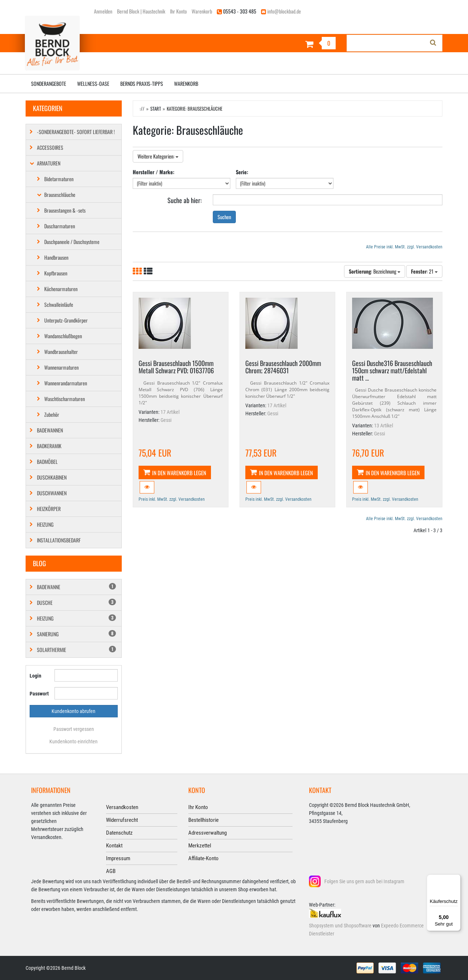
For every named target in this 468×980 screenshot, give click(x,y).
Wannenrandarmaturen (66, 383)
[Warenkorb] (288, 44)
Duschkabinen (52, 477)
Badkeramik (49, 446)
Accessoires (50, 147)
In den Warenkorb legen (175, 472)
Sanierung (76, 634)
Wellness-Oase (93, 83)
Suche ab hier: (185, 200)
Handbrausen (56, 257)
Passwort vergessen (74, 729)
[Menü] (456, 879)
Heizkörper (49, 509)
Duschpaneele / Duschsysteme (72, 242)
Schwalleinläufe (59, 304)
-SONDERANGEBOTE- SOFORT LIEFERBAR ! (76, 132)
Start (156, 108)
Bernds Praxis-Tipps (142, 83)
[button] (147, 487)
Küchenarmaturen (61, 289)
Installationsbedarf (59, 540)
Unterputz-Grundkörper (66, 320)
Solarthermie (76, 650)
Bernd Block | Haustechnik (141, 11)
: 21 (424, 271)
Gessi (166, 420)
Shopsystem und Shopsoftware (340, 926)
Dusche (76, 603)
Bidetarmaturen (59, 179)
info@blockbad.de (284, 11)
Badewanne (76, 587)
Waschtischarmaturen (65, 399)
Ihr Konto (178, 11)
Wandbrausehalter (61, 352)
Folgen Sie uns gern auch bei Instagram (364, 881)
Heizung (45, 524)
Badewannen (50, 430)
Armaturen (49, 163)
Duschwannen (52, 493)
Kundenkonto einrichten (73, 741)
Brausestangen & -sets (65, 210)
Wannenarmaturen (61, 367)
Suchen (224, 217)
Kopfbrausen (56, 273)
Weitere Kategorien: (158, 156)
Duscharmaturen (60, 226)
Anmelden (103, 11)
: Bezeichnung (375, 271)
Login (35, 676)
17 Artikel (170, 412)
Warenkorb (202, 11)
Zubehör (52, 414)
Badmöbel (47, 462)
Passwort (39, 694)
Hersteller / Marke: (154, 172)
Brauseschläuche (60, 195)
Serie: (242, 172)
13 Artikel (384, 426)
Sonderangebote (49, 83)
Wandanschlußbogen (63, 336)
